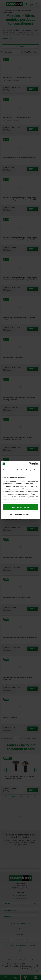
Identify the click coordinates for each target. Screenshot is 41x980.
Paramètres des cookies (21, 514)
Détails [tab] (20, 470)
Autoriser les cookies (21, 507)
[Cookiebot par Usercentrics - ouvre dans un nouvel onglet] (29, 464)
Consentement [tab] (8, 470)
